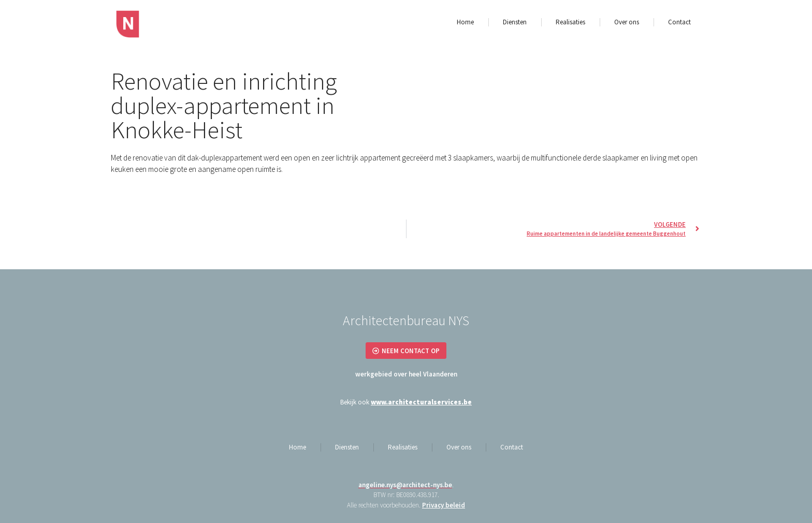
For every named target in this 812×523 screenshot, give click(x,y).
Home (465, 22)
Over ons (627, 22)
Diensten (515, 22)
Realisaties (570, 22)
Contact (679, 22)
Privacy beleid (444, 505)
